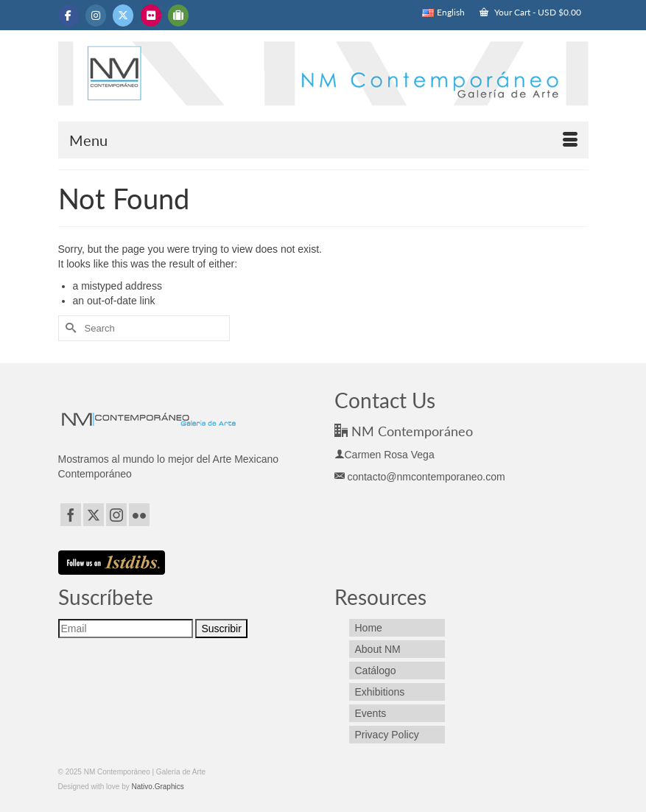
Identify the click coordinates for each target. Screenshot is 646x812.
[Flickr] (139, 515)
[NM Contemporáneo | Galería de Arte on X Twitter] (123, 15)
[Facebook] (71, 515)
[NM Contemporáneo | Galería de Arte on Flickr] (151, 15)
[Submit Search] (69, 328)
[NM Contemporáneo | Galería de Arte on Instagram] (96, 15)
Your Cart (530, 12)
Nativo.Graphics (158, 787)
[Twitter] (94, 515)
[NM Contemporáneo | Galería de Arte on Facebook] (69, 15)
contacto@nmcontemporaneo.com (420, 477)
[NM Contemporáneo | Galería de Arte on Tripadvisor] (178, 15)
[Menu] (323, 140)
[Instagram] (116, 515)
